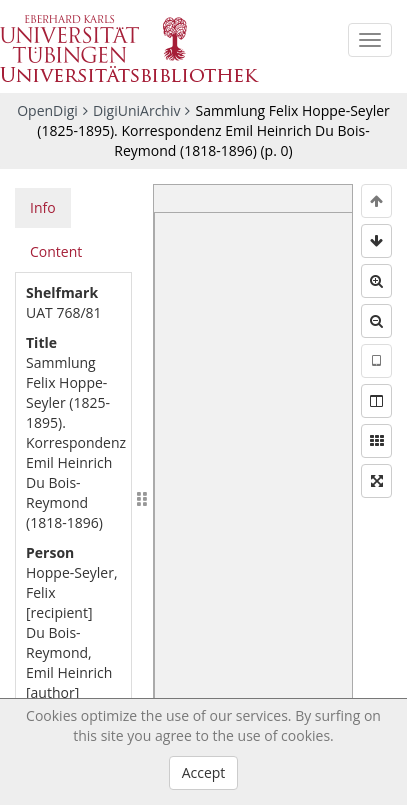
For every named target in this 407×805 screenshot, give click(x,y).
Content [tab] (56, 251)
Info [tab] (43, 207)
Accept (204, 772)
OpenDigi (47, 110)
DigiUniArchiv (137, 110)
